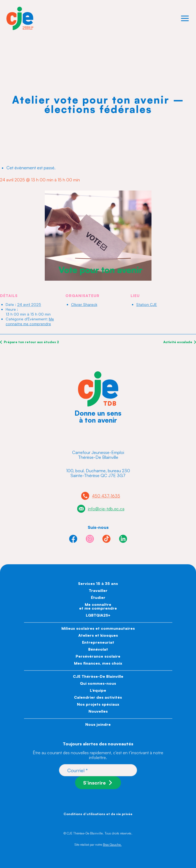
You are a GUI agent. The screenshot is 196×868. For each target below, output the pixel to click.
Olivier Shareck (84, 304)
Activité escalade (178, 342)
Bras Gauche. (112, 845)
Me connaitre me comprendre (30, 321)
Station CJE (147, 304)
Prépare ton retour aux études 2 (31, 342)
